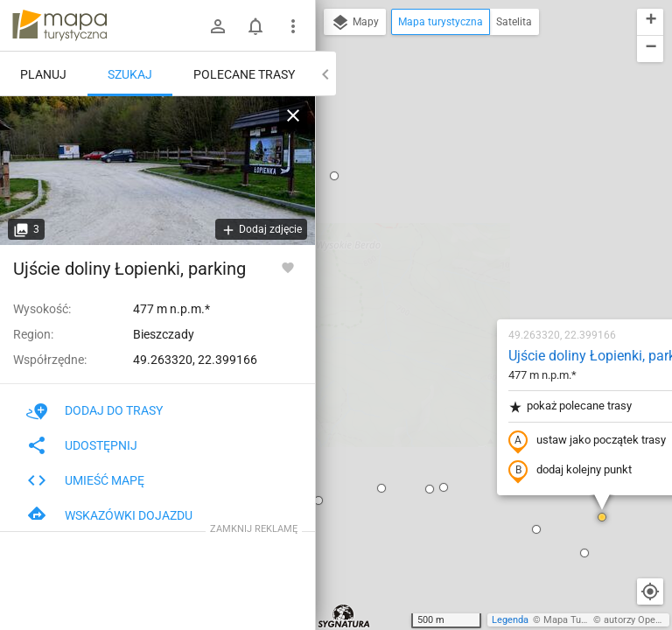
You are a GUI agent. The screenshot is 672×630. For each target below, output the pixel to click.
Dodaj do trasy (94, 410)
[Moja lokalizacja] (650, 591)
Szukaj (130, 74)
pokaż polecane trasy (462, 204)
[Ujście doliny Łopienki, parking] (157, 171)
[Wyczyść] (293, 115)
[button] (335, 285)
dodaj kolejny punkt (462, 269)
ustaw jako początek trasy (479, 239)
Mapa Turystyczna (583, 620)
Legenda (510, 620)
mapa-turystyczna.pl (59, 25)
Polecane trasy (244, 74)
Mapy (355, 23)
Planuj (43, 74)
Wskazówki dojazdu (109, 515)
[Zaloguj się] (218, 26)
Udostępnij (82, 445)
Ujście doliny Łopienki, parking (493, 154)
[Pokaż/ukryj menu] (293, 26)
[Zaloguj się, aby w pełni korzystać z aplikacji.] (288, 267)
